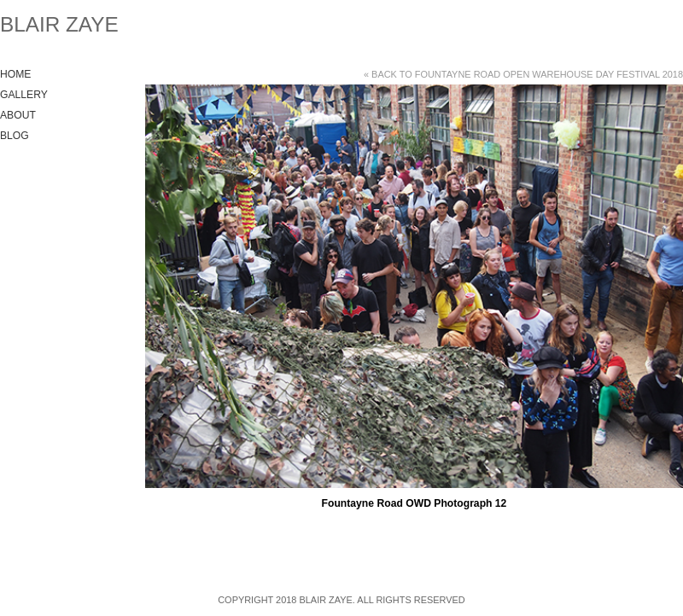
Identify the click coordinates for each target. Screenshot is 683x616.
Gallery (24, 95)
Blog (15, 136)
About (18, 115)
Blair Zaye (59, 24)
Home (15, 74)
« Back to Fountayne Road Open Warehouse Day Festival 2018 (523, 74)
